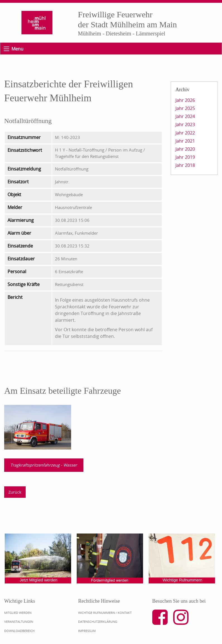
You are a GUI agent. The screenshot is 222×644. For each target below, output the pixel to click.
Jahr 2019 (185, 157)
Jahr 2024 (185, 116)
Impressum (87, 631)
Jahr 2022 (185, 133)
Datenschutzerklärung (98, 622)
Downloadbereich (19, 631)
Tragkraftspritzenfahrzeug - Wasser (44, 465)
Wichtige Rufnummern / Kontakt (105, 613)
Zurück (15, 492)
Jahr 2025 (185, 108)
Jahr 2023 (185, 124)
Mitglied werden (18, 613)
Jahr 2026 (185, 100)
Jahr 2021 (185, 141)
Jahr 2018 (185, 165)
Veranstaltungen (19, 622)
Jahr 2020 (185, 149)
